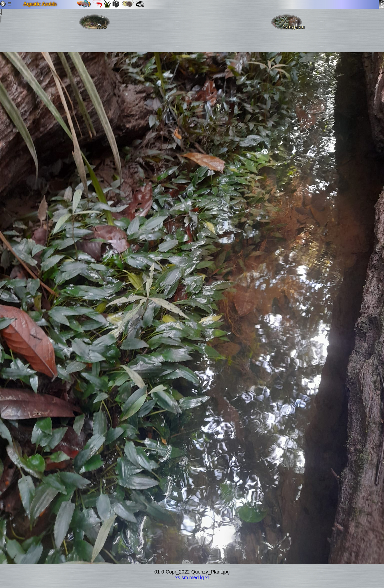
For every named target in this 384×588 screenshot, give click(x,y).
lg (202, 578)
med (194, 578)
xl (207, 578)
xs (178, 578)
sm (185, 578)
